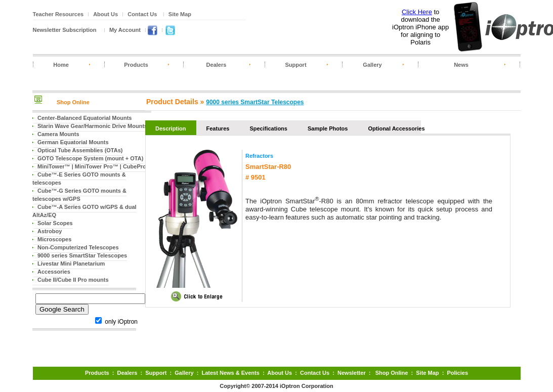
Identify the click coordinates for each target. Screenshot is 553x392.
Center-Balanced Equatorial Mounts (84, 118)
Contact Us (142, 14)
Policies (457, 373)
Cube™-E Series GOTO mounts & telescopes (79, 179)
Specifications (268, 128)
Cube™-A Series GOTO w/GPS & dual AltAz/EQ (84, 211)
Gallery (372, 65)
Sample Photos (328, 128)
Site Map (180, 14)
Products (136, 65)
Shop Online (73, 102)
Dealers (217, 65)
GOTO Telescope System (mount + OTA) (90, 158)
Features (218, 128)
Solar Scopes (55, 223)
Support (295, 65)
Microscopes (54, 239)
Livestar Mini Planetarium (71, 264)
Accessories (54, 272)
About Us (105, 14)
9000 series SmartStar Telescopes (82, 255)
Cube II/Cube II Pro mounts (73, 280)
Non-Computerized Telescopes (78, 247)
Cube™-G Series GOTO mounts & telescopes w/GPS (79, 195)
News (461, 65)
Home (61, 65)
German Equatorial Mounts (73, 142)
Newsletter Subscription (65, 30)
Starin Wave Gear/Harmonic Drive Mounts (92, 126)
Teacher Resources (58, 14)
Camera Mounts (58, 134)
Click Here (417, 12)
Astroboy (50, 231)
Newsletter (352, 373)
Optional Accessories (396, 128)
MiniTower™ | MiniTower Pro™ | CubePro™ (95, 166)
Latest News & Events (230, 373)
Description (171, 128)
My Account (125, 30)
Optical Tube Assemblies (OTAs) (80, 150)
